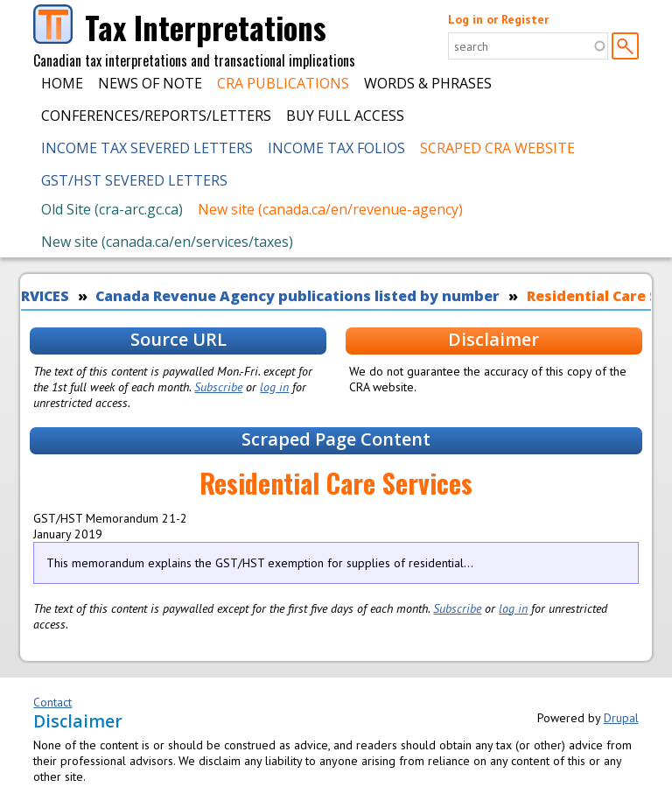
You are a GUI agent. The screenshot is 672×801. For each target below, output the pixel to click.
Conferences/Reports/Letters (156, 116)
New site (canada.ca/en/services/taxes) (167, 242)
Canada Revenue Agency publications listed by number (297, 296)
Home (62, 83)
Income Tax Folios (336, 148)
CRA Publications (283, 83)
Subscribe (218, 387)
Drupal (621, 718)
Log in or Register (498, 19)
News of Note (150, 83)
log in (274, 387)
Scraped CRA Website (497, 148)
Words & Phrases (428, 83)
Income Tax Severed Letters (147, 148)
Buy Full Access (345, 116)
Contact (52, 702)
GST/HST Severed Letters (134, 180)
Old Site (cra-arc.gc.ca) (112, 209)
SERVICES (37, 296)
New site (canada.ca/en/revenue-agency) (330, 209)
